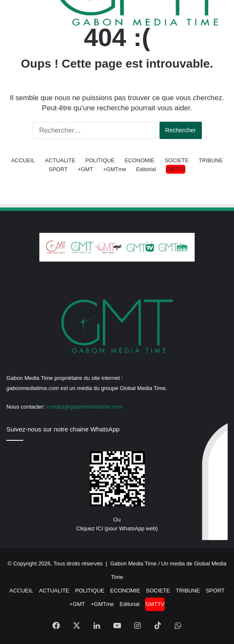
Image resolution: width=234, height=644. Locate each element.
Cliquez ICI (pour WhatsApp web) (117, 528)
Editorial (146, 169)
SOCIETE (177, 160)
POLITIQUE (100, 160)
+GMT (85, 169)
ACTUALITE (60, 160)
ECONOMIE (139, 160)
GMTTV (176, 169)
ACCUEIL (23, 160)
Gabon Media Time (133, 563)
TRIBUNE (211, 160)
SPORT (58, 169)
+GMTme (115, 169)
